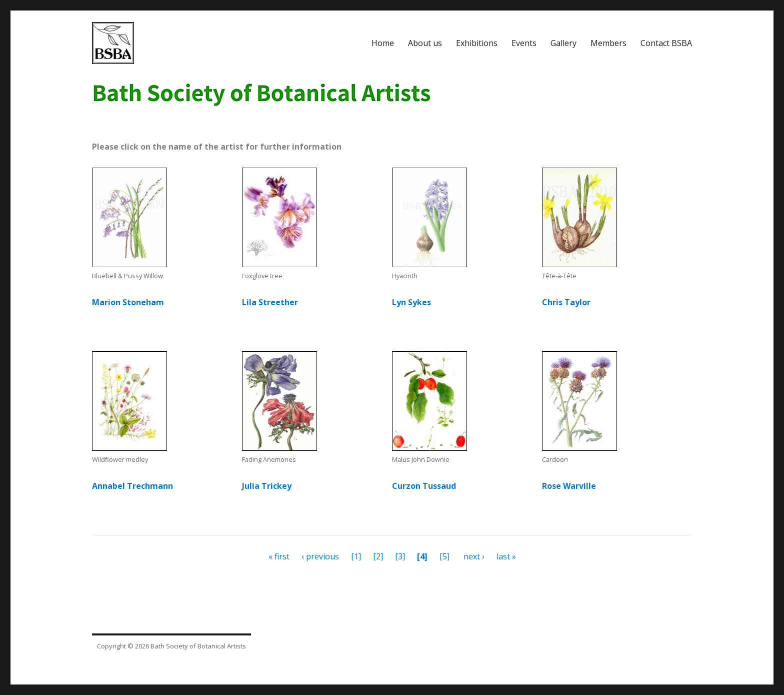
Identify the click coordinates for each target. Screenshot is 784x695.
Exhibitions (477, 43)
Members (608, 43)
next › (475, 556)
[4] (422, 556)
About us (425, 43)
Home (383, 43)
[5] (443, 556)
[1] (355, 556)
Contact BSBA (666, 43)
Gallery (563, 43)
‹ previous (320, 556)
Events (524, 43)
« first (279, 556)
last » (506, 556)
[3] (400, 556)
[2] (377, 556)
